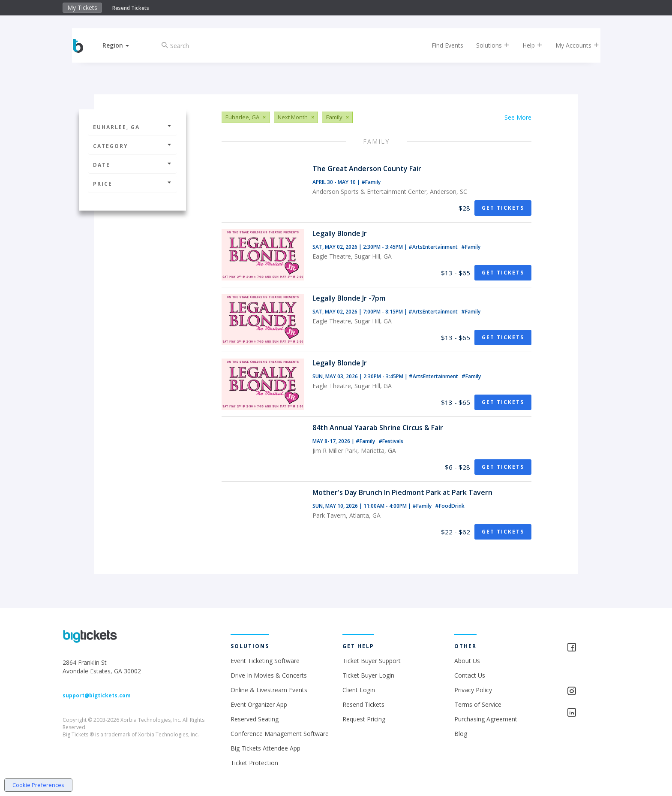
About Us (467, 661)
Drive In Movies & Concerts (269, 675)
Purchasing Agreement (486, 719)
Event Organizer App (259, 704)
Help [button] (526, 45)
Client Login (359, 690)
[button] (123, 45)
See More (518, 117)
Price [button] (132, 184)
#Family (371, 182)
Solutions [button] (486, 45)
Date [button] (132, 165)
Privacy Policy (473, 690)
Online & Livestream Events (269, 690)
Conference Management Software (280, 734)
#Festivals (391, 441)
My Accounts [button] (570, 45)
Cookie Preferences (38, 785)
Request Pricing (364, 719)
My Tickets (82, 8)
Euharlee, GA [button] (132, 127)
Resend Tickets (131, 8)
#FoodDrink (450, 506)
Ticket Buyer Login (368, 675)
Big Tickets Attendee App (265, 748)
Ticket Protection (254, 763)
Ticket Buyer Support (372, 661)
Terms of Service (478, 704)
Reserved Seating (255, 719)
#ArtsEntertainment (434, 247)
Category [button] (132, 146)
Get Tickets (503, 208)
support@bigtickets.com (97, 695)
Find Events (441, 45)
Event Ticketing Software (265, 661)
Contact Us (470, 675)
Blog (461, 734)
